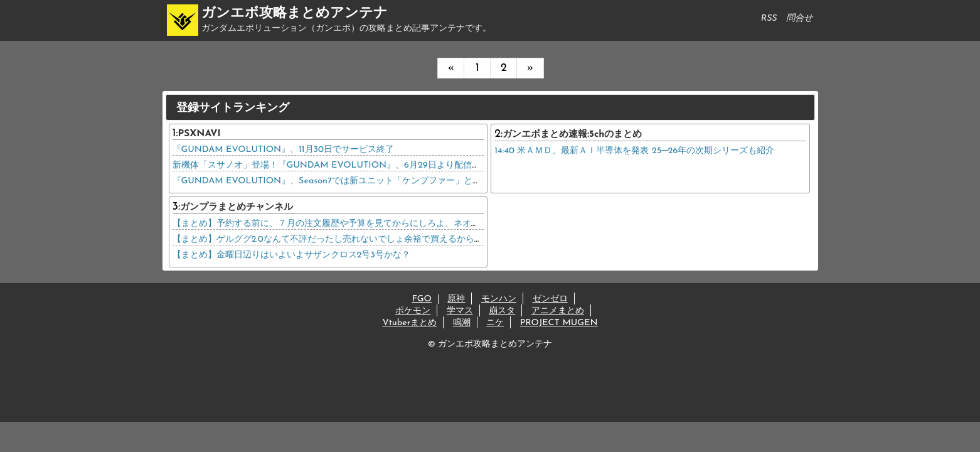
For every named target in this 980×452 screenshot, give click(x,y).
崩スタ (502, 311)
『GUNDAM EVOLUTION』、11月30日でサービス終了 (284, 150)
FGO (421, 299)
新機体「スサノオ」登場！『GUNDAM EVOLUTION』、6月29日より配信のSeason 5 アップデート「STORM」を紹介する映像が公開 (441, 165)
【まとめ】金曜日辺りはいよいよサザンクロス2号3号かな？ (291, 255)
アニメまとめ (558, 311)
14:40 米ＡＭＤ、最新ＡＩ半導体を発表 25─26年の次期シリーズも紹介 (634, 151)
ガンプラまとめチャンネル (237, 207)
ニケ (495, 323)
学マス (460, 311)
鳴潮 (462, 323)
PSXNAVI (200, 134)
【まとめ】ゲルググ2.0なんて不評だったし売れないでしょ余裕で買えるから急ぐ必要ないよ (354, 239)
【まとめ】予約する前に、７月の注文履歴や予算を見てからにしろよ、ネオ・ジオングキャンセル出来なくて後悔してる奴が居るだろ (436, 224)
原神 (456, 299)
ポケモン (413, 311)
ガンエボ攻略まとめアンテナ (295, 13)
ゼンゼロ (550, 299)
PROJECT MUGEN (559, 323)
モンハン (499, 299)
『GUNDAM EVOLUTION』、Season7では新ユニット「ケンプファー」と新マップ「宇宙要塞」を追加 (380, 181)
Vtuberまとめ (409, 323)
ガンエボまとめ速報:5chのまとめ (572, 135)
